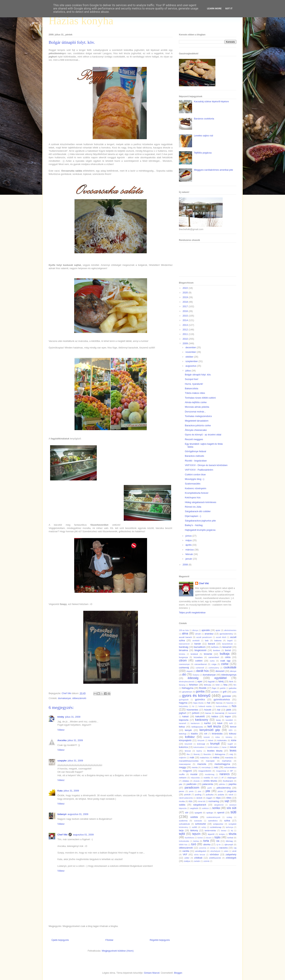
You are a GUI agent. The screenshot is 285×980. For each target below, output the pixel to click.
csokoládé (230, 667)
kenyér (188, 730)
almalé (198, 634)
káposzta (184, 720)
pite (208, 791)
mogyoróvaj (221, 771)
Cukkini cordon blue (195, 475)
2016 (186, 311)
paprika (232, 784)
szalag (229, 817)
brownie (208, 654)
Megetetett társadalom (197, 421)
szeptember (192, 361)
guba (234, 692)
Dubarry (196, 675)
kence (233, 727)
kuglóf (230, 744)
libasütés (207, 754)
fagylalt (211, 681)
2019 (186, 297)
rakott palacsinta (186, 798)
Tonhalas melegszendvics (198, 416)
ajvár (218, 630)
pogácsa (232, 791)
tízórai (200, 838)
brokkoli (194, 654)
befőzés (215, 647)
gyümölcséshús (222, 699)
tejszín (196, 834)
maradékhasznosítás (189, 761)
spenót (221, 813)
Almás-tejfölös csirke (196, 402)
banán (198, 644)
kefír (231, 723)
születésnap (216, 827)
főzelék (203, 688)
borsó (228, 650)
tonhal (230, 838)
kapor (228, 716)
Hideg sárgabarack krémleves (200, 502)
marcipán (210, 761)
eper (200, 681)
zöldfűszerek (215, 858)
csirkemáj (184, 668)
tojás (217, 837)
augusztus (191, 366)
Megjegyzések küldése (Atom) (118, 951)
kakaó (186, 716)
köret (211, 740)
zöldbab (198, 858)
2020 (186, 293)
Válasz (61, 730)
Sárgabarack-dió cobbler (198, 511)
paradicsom (192, 788)
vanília (186, 851)
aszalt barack (185, 637)
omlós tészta (210, 781)
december (191, 347)
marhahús (227, 761)
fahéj (221, 681)
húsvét (208, 710)
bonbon (217, 650)
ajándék (206, 630)
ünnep (213, 848)
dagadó (190, 671)
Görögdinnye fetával (195, 451)
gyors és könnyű (196, 695)
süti (233, 812)
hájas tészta (198, 703)
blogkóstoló (200, 650)
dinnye (233, 671)
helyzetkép (184, 706)
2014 (186, 320)
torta (206, 841)
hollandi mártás (205, 706)
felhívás (208, 685)
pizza (220, 791)
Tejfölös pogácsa (203, 153)
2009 (186, 343)
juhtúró (196, 713)
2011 (186, 334)
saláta (182, 805)
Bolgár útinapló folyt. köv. (198, 375)
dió (184, 675)
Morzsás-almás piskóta (197, 407)
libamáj (197, 754)
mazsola (202, 764)
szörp (204, 827)
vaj (235, 848)
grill (225, 692)
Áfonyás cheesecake (196, 430)
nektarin (183, 778)
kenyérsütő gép (210, 730)
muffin (182, 774)
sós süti (232, 808)
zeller (187, 858)
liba (188, 754)
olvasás (196, 781)
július (189, 371)
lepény (199, 751)
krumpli (215, 744)
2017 (186, 306)
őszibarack (228, 781)
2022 (186, 288)
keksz (182, 727)
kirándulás (217, 734)
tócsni (209, 838)
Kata (60, 791)
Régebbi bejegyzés (160, 940)
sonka (216, 808)
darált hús (203, 671)
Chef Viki (62, 835)
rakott (231, 795)
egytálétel (221, 678)
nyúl (216, 778)
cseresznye (184, 664)
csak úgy (225, 661)
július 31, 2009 (73, 717)
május (189, 540)
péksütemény (224, 788)
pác (181, 784)
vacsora (223, 848)
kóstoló (207, 737)
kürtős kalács (213, 747)
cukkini (199, 661)
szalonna (183, 821)
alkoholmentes (230, 630)
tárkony (194, 830)
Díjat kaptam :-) (193, 516)
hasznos (230, 703)
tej (232, 831)
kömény (229, 737)
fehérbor (194, 685)
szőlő (195, 827)
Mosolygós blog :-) (194, 479)
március (190, 550)
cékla (228, 657)
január (189, 559)
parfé (210, 788)
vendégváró (201, 851)
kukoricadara (199, 747)
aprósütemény (226, 634)
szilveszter (201, 824)
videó (226, 851)
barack (211, 644)
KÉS (231, 730)
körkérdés (222, 740)
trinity (61, 717)
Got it (229, 8)
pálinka (222, 784)
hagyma (183, 703)
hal (209, 703)
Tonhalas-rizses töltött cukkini (200, 398)
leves (233, 751)
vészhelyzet (215, 851)
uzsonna (203, 848)
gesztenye (187, 692)
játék (229, 710)
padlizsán (191, 784)
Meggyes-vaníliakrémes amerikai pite (213, 170)
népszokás (195, 778)
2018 (186, 302)
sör (187, 813)
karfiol (207, 723)
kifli (206, 734)
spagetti (198, 813)
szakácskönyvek (213, 817)
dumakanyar (64, 698)
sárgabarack (200, 805)
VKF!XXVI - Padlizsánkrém (199, 470)
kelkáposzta (197, 727)
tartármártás (210, 830)
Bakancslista (191, 388)
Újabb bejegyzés (60, 940)
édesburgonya (229, 675)
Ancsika (62, 740)
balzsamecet (184, 644)
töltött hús (183, 845)
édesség (193, 678)
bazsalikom (200, 647)
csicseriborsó (201, 664)
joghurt (183, 713)
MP (232, 771)
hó (193, 706)
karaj (218, 720)
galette (223, 688)
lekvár (233, 747)
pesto (191, 791)
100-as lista (184, 630)
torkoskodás (184, 841)
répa (218, 798)
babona (218, 640)
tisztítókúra (189, 838)
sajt (227, 801)
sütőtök (194, 817)
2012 (186, 330)
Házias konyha (81, 21)
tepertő (211, 834)
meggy (182, 767)
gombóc (215, 692)
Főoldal (109, 940)
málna (216, 757)
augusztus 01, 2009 (78, 814)
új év (218, 845)
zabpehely (231, 854)
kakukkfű (200, 716)
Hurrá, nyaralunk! (194, 384)
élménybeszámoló (187, 682)
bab (207, 640)
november (191, 352)
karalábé (229, 720)
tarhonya (229, 827)
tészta (233, 834)
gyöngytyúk (184, 700)
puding (198, 794)
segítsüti (194, 808)
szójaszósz (218, 824)
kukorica (183, 747)
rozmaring (214, 801)
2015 (186, 316)
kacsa (208, 713)
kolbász (190, 737)
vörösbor (214, 854)
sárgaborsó (219, 805)
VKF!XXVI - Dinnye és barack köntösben (206, 465)
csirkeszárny (214, 668)
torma (196, 841)
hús (234, 706)
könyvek (201, 741)
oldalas (186, 781)
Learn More (214, 8)
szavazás (198, 821)
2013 (186, 325)
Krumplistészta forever (197, 493)
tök (218, 841)
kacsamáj (220, 713)
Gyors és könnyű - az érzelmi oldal (203, 435)
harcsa (219, 703)
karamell (182, 723)
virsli (234, 851)
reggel (209, 798)
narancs (225, 774)
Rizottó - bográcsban (196, 461)
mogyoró (187, 771)
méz (216, 767)
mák (192, 757)
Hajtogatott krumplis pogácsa (200, 530)
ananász (209, 634)
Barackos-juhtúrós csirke (198, 425)
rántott (199, 798)
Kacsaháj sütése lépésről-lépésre (211, 101)
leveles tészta (215, 751)
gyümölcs (200, 699)
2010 (186, 339)
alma (185, 633)
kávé (220, 723)
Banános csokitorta (204, 119)
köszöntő (188, 744)
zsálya (187, 861)
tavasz (224, 831)
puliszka (210, 794)
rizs (190, 801)
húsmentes (192, 710)
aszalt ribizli (221, 637)
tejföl (182, 834)
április (189, 545)
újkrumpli (229, 844)
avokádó (196, 641)
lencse (188, 751)
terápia (222, 834)
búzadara (198, 657)
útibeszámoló (79, 698)
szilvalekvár (184, 824)
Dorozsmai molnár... (195, 412)
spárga (210, 813)
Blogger (178, 973)
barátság (184, 647)
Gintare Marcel (152, 973)
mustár (194, 774)
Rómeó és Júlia (193, 507)
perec (182, 791)
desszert (220, 671)
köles (218, 737)
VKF (185, 854)
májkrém (183, 758)
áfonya (195, 630)
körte (234, 740)
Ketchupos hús (193, 497)
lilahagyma (220, 754)
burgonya (183, 657)
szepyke (62, 761)
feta (225, 685)
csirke (225, 664)
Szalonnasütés (193, 484)
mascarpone (185, 764)
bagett (230, 641)
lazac (224, 747)
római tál (201, 801)
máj (231, 754)
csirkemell (200, 668)
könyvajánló (185, 740)
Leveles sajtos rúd (203, 136)
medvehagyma (222, 764)
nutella (207, 778)
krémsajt (201, 744)
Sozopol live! (192, 379)
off (222, 778)
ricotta (182, 801)
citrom (183, 660)
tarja (181, 830)
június (189, 536)
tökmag (229, 841)
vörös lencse (199, 855)
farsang (182, 685)
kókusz (233, 734)
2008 (186, 565)
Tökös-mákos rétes (195, 393)
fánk (231, 681)
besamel (227, 647)
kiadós (194, 734)
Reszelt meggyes (194, 439)
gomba (200, 691)
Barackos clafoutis (194, 456)
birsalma (183, 650)
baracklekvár (228, 644)
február (190, 554)
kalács (215, 716)
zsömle (206, 861)
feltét (218, 685)
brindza (182, 654)
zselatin (197, 861)
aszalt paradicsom (204, 637)
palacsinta (208, 784)
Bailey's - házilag (194, 525)
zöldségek (231, 858)
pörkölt (187, 794)
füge (214, 688)
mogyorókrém (205, 771)
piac (200, 791)
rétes (229, 798)
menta (195, 767)
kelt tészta (214, 726)
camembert (214, 657)
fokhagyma (188, 688)
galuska (233, 688)
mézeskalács (230, 767)
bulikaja (225, 654)
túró (194, 844)
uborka (207, 844)
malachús (204, 757)
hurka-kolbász (222, 706)
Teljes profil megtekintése (192, 613)
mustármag (210, 774)
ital (219, 710)
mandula (229, 757)
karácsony (202, 720)
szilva (227, 821)
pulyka (221, 794)
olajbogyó (232, 778)
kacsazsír (232, 713)
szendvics (213, 821)
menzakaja (206, 767)
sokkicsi (205, 808)
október (190, 357)
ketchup (183, 734)
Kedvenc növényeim (195, 488)
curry (212, 661)
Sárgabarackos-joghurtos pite (200, 521)
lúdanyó (62, 814)
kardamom (195, 723)
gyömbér (227, 696)
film (235, 685)
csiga (214, 664)
